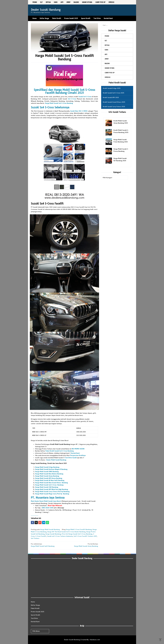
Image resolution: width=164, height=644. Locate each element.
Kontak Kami (35, 622)
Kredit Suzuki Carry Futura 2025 (114, 107)
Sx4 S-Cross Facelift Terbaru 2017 (85, 536)
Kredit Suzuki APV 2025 (111, 97)
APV (106, 54)
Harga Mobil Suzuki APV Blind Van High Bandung (52, 489)
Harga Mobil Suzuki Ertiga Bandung (47, 467)
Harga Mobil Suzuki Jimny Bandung (47, 476)
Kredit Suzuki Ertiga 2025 (112, 88)
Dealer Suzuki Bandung (46, 10)
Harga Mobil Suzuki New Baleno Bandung (49, 474)
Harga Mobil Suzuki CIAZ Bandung (47, 487)
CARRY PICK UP (110, 73)
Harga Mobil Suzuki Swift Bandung (47, 545)
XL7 (106, 41)
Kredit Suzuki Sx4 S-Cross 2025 (114, 93)
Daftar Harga (35, 605)
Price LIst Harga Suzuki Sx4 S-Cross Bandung (77, 534)
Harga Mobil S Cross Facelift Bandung (79, 529)
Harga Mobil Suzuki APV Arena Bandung (49, 478)
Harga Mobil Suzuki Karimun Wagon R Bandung (51, 469)
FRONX (107, 36)
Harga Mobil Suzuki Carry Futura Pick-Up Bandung (52, 492)
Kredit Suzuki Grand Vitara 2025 (114, 102)
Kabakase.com (95, 640)
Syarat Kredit (35, 615)
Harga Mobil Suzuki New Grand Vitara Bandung (51, 483)
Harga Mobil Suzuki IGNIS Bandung (47, 472)
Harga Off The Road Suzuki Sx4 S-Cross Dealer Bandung (66, 532)
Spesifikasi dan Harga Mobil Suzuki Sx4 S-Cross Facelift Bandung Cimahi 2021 (64, 91)
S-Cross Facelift (41, 536)
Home (33, 602)
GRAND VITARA (109, 68)
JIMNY (107, 59)
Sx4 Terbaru (35, 538)
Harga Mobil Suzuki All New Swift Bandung (50, 480)
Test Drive (34, 618)
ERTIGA (107, 45)
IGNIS (106, 50)
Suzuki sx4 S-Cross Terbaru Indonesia (60, 536)
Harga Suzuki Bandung (53, 534)
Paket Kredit (35, 608)
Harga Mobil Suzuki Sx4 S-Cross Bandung (49, 485)
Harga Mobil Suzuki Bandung (50, 529)
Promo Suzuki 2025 (38, 612)
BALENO (107, 63)
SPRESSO (108, 77)
